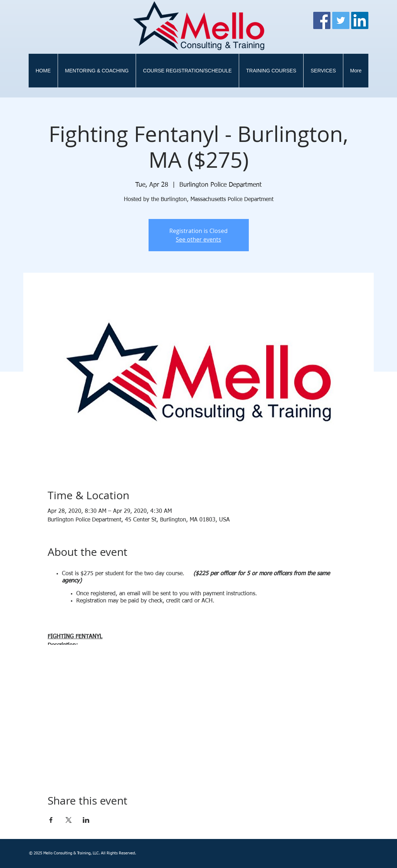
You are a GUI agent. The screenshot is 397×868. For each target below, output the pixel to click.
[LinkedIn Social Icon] (360, 20)
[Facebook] (322, 20)
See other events (198, 239)
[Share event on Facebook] (51, 820)
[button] (271, 71)
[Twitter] (341, 20)
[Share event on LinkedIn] (86, 820)
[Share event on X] (69, 820)
